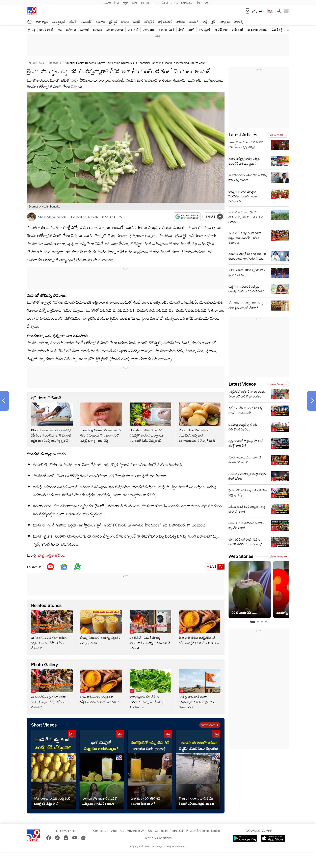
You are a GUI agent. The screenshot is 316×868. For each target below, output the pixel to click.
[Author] (32, 217)
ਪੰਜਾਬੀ (165, 2)
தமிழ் (174, 2)
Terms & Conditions (158, 838)
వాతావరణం (149, 29)
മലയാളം (186, 2)
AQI (262, 11)
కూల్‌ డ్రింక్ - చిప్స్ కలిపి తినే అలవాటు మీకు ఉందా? (145, 801)
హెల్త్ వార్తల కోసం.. (51, 555)
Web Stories (241, 556)
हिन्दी (117, 2)
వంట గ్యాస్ (133, 29)
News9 (107, 2)
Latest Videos (242, 384)
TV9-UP (208, 2)
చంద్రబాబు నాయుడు (257, 29)
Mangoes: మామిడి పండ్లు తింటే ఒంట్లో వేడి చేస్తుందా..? (52, 801)
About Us (118, 831)
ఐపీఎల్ (73, 22)
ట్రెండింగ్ (194, 22)
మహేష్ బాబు (221, 29)
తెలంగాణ (100, 22)
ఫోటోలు (125, 22)
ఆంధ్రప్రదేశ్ (86, 22)
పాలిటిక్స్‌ (239, 22)
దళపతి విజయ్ (47, 29)
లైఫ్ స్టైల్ (113, 22)
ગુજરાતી (144, 2)
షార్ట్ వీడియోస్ (165, 22)
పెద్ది (33, 29)
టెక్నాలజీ (84, 29)
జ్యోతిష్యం (98, 29)
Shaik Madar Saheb (52, 217)
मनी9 (197, 2)
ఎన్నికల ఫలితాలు (115, 29)
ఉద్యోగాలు (71, 29)
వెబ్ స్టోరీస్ (149, 22)
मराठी (134, 2)
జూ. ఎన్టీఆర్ (205, 29)
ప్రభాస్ (191, 29)
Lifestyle (53, 63)
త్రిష (60, 29)
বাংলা (155, 2)
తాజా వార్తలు (42, 22)
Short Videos (44, 725)
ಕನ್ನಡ (125, 2)
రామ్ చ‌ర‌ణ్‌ (238, 29)
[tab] (253, 622)
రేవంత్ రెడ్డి (277, 29)
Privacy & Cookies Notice (203, 831)
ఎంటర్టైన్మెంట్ (59, 22)
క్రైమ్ (213, 22)
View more (210, 725)
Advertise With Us (139, 831)
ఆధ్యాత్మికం (225, 22)
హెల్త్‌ (205, 22)
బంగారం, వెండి (167, 29)
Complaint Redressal (169, 831)
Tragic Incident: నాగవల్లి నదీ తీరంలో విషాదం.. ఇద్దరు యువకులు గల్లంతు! (198, 801)
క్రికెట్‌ (181, 29)
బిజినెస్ (137, 22)
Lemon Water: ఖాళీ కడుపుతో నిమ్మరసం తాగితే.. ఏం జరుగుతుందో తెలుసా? (102, 801)
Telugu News (35, 63)
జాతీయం (181, 22)
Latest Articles (243, 135)
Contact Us (101, 831)
